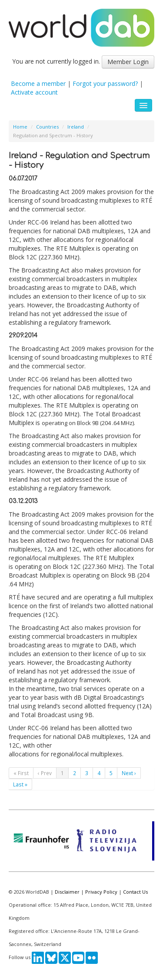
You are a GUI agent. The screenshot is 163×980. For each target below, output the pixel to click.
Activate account (34, 92)
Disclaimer (67, 892)
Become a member (38, 83)
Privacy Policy (101, 892)
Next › (129, 773)
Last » (20, 784)
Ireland (76, 127)
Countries (47, 127)
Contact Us (135, 892)
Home (20, 127)
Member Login (128, 62)
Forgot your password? (105, 83)
